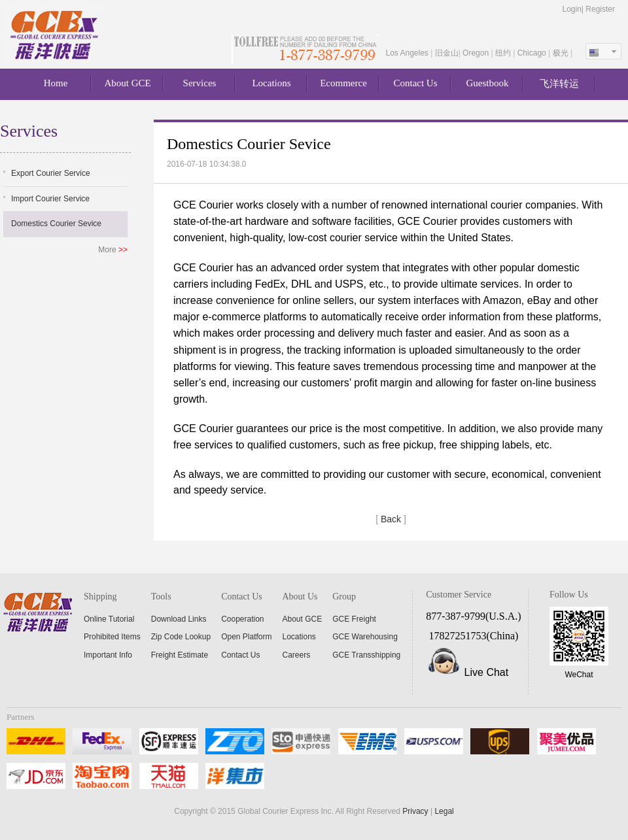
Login (571, 9)
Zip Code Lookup (181, 637)
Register (600, 9)
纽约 (504, 53)
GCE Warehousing (365, 637)
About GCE (127, 83)
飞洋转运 (559, 84)
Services (200, 83)
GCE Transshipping (366, 655)
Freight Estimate (180, 655)
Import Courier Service (50, 199)
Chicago (533, 53)
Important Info (108, 655)
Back (391, 519)
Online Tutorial (109, 619)
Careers (297, 655)
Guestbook (488, 83)
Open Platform (246, 637)
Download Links (179, 619)
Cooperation (242, 619)
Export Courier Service (51, 173)
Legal (444, 811)
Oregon (477, 53)
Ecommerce (343, 83)
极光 (562, 53)
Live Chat (487, 672)
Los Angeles (408, 53)
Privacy (415, 811)
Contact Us (415, 83)
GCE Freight (354, 619)
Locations (271, 83)
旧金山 (447, 53)
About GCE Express (56, 35)
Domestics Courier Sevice (56, 224)
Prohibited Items (112, 637)
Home (56, 83)
